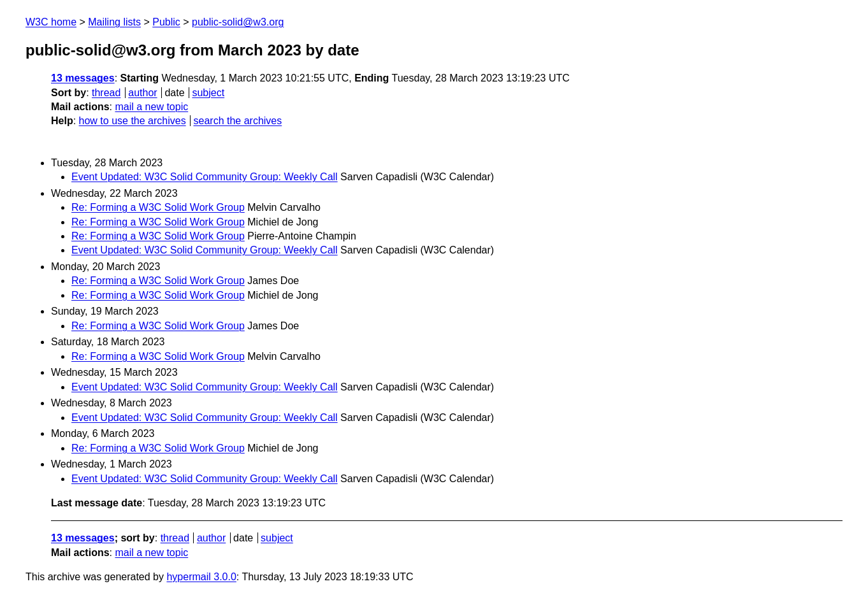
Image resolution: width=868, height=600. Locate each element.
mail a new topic (151, 107)
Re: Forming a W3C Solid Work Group (158, 207)
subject (208, 93)
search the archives (238, 121)
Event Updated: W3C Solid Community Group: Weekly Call (205, 177)
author (142, 93)
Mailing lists (114, 22)
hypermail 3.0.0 (201, 577)
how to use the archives (133, 121)
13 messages (83, 78)
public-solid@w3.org (238, 22)
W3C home (51, 22)
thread (106, 93)
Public (166, 22)
